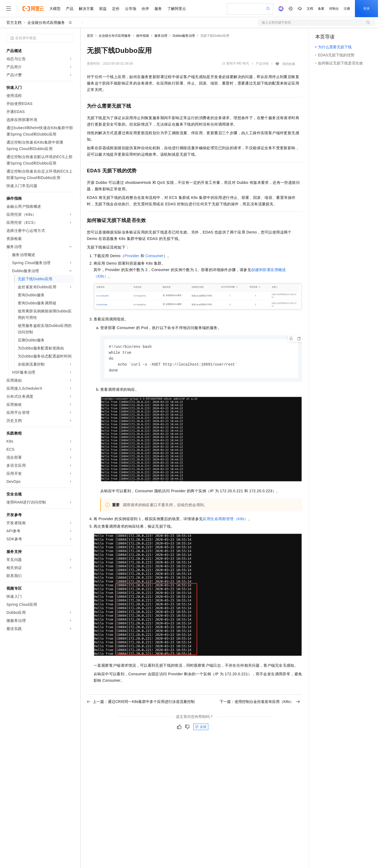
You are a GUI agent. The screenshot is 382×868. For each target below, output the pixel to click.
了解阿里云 (177, 9)
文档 (310, 9)
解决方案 (86, 9)
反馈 (201, 728)
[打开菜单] (9, 9)
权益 (103, 9)
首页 (90, 36)
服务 (158, 9)
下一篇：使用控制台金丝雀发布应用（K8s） (260, 703)
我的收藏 (289, 64)
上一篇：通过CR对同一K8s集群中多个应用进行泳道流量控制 (141, 703)
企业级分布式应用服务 (46, 23)
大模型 (55, 9)
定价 (116, 9)
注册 (347, 9)
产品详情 (262, 64)
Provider (132, 256)
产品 (70, 9)
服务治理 (161, 36)
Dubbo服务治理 (184, 36)
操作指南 (143, 36)
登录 (366, 9)
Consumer (154, 256)
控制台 (334, 9)
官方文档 (14, 23)
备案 (321, 9)
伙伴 (145, 9)
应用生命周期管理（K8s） (225, 520)
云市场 (131, 9)
